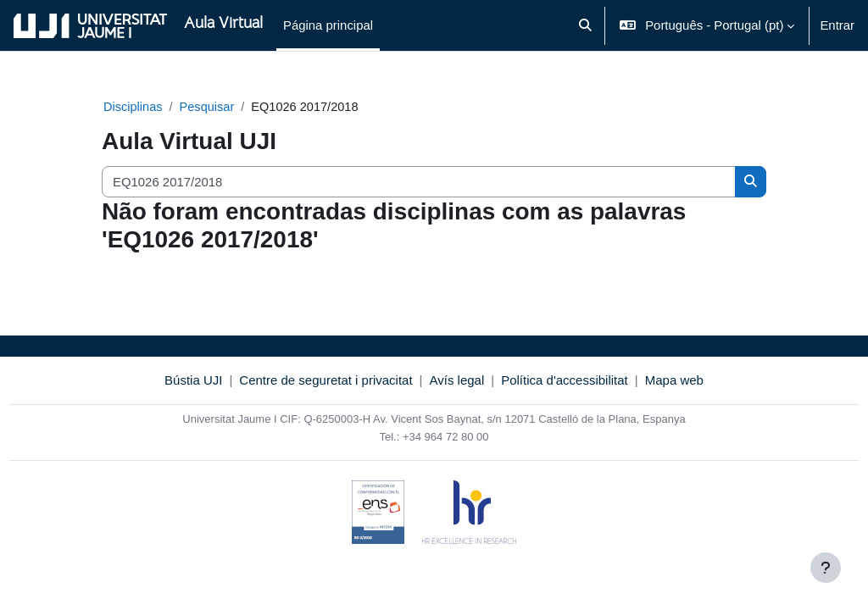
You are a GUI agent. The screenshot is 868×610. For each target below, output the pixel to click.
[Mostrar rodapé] (826, 568)
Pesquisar (209, 107)
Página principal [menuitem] (328, 25)
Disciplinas (134, 107)
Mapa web (674, 381)
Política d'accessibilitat (565, 381)
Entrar (837, 25)
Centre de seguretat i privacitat (325, 381)
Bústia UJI (193, 381)
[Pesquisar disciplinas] (419, 182)
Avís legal (457, 381)
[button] (585, 25)
